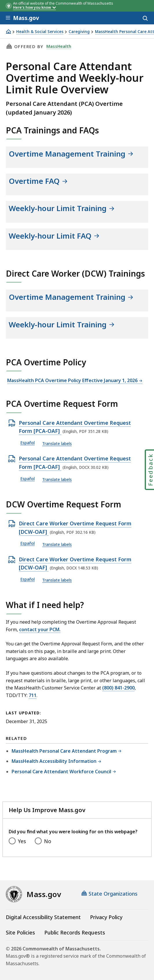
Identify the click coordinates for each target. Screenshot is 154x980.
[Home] (8, 31)
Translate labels (57, 444)
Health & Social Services (40, 32)
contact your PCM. (40, 629)
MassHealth (59, 46)
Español (27, 443)
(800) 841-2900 (118, 688)
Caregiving (79, 32)
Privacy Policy (106, 917)
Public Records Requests (75, 932)
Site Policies (20, 932)
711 (33, 695)
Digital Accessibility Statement (43, 917)
